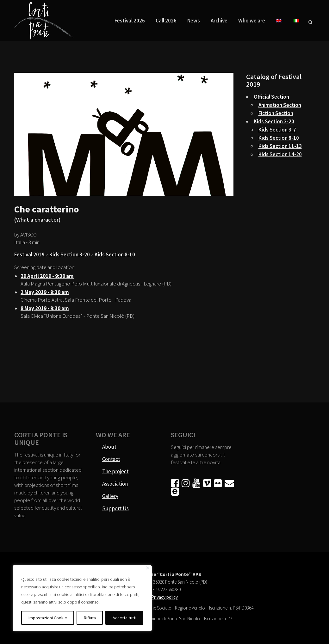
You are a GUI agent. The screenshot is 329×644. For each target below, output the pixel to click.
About (109, 447)
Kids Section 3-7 (277, 130)
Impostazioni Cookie (48, 618)
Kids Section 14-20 (280, 154)
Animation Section (280, 105)
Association (115, 484)
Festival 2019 (29, 255)
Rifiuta (90, 618)
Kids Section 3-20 (70, 255)
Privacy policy (164, 597)
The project (115, 471)
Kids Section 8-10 (115, 255)
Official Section (271, 97)
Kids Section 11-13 (280, 146)
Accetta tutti (124, 618)
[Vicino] (148, 568)
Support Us (115, 508)
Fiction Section (276, 113)
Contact (111, 459)
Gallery (110, 496)
